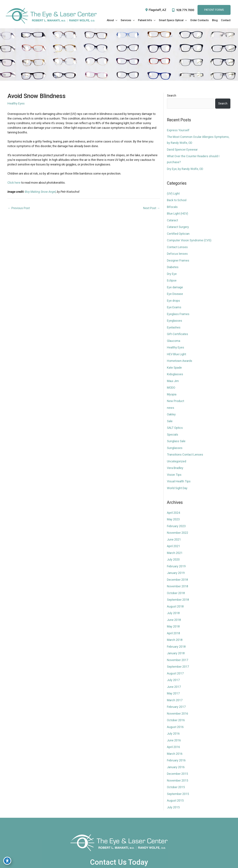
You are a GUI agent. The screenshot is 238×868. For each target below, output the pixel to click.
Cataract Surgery (178, 227)
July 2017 (173, 680)
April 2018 (173, 633)
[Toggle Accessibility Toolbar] (7, 861)
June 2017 (174, 687)
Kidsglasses (175, 374)
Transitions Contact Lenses (185, 454)
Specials (173, 434)
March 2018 (175, 640)
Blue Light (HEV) (178, 213)
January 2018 (176, 653)
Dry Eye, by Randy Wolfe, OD (185, 169)
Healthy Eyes (16, 103)
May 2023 (173, 519)
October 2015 (176, 787)
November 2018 (178, 586)
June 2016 (174, 740)
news (171, 408)
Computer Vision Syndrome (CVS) (189, 240)
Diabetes (173, 267)
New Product (176, 401)
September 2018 (178, 600)
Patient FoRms (214, 10)
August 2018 (175, 606)
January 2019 (176, 573)
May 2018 (173, 626)
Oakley (171, 414)
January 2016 (176, 767)
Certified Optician (178, 234)
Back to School (177, 200)
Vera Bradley (175, 468)
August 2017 (175, 673)
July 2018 (173, 613)
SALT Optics (175, 428)
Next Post (151, 208)
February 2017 (176, 707)
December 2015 (177, 774)
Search (172, 95)
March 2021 (175, 553)
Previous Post (19, 208)
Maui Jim (173, 381)
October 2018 (176, 593)
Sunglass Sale (176, 441)
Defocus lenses (177, 254)
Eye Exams (174, 307)
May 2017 (173, 693)
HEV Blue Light (177, 354)
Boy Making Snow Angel (40, 192)
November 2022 (178, 533)
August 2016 (175, 727)
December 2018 (177, 580)
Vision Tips (174, 475)
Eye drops (173, 301)
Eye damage (175, 287)
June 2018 (174, 620)
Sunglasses (175, 448)
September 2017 (178, 667)
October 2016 (176, 720)
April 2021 (173, 546)
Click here (14, 183)
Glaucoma (174, 341)
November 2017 (178, 660)
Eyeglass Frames (178, 314)
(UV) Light (173, 193)
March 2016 (175, 754)
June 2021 (174, 539)
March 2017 (175, 700)
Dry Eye (172, 274)
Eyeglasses (175, 321)
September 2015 (178, 794)
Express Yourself (178, 130)
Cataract (172, 220)
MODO (171, 388)
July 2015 (173, 807)
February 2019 (176, 566)
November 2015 (178, 780)
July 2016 (173, 734)
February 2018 (176, 647)
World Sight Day (177, 488)
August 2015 (175, 800)
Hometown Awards (180, 361)
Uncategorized (177, 461)
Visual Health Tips (179, 481)
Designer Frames (178, 260)
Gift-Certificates (178, 334)
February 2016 (176, 760)
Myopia (172, 394)
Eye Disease (175, 294)
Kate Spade (174, 368)
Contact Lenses (177, 247)
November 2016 (178, 714)
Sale (170, 421)
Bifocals (172, 207)
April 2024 (173, 513)
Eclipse (172, 280)
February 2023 (176, 526)
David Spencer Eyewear (182, 150)
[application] (116, 20)
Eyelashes (174, 327)
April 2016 (173, 747)
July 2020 (173, 559)
